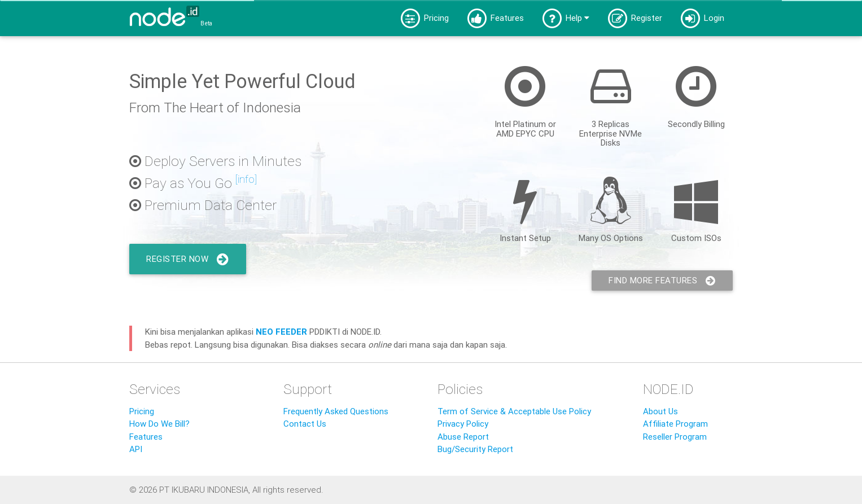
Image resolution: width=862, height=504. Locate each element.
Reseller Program (675, 437)
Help (565, 18)
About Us (660, 411)
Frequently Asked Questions (336, 411)
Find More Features (662, 281)
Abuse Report (463, 437)
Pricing (424, 19)
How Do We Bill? (159, 424)
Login (702, 19)
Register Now (188, 259)
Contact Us (305, 424)
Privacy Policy (463, 424)
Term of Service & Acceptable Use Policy (514, 411)
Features (495, 19)
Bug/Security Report (475, 449)
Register (634, 19)
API (136, 449)
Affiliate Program (675, 424)
